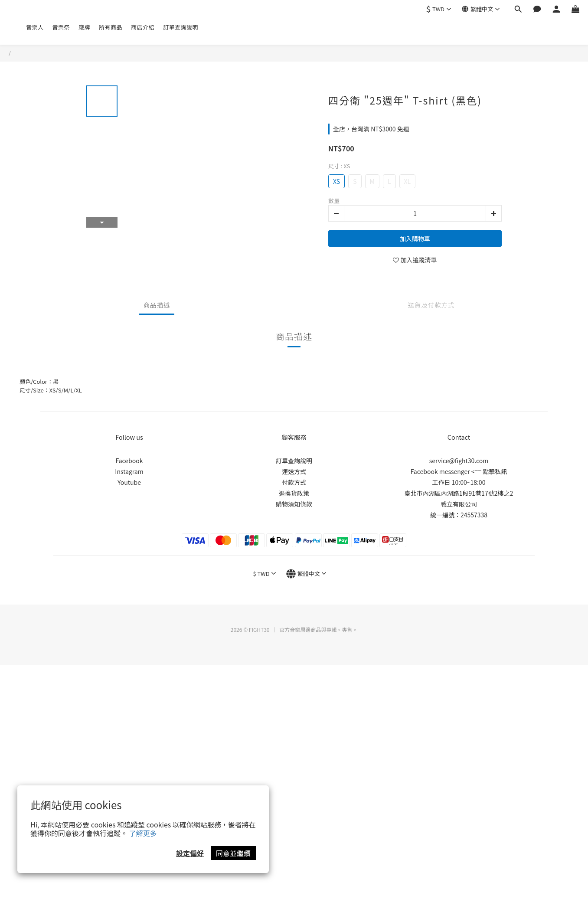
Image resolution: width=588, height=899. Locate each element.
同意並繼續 (233, 853)
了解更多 (143, 833)
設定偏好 (190, 853)
